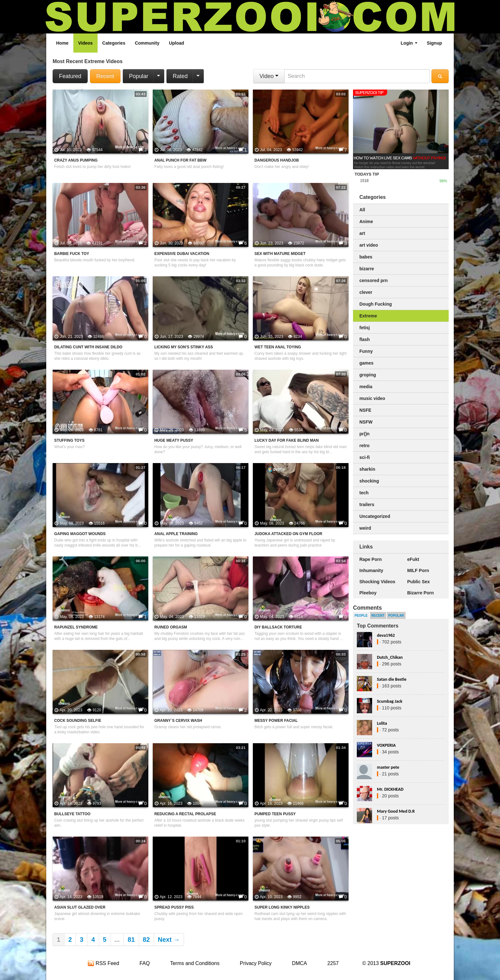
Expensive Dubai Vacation (182, 254)
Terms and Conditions (195, 963)
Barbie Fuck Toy (72, 254)
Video (269, 76)
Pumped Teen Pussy (275, 814)
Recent (105, 76)
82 (146, 940)
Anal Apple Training (176, 534)
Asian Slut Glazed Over (80, 907)
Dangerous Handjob (277, 160)
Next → (169, 940)
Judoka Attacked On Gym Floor (288, 534)
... (117, 940)
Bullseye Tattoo (72, 814)
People (361, 616)
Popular (139, 76)
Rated (180, 76)
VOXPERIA (386, 745)
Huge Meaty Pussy (174, 440)
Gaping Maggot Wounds (80, 534)
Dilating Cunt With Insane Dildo (88, 347)
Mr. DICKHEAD (390, 789)
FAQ (145, 963)
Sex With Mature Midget (280, 254)
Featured (70, 76)
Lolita (382, 723)
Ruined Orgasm (171, 627)
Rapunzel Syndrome (76, 627)
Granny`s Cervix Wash (178, 721)
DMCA (300, 963)
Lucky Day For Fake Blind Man (287, 440)
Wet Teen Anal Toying (278, 347)
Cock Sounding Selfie (78, 721)
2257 (333, 963)
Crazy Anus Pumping (76, 160)
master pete (388, 767)
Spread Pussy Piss (174, 907)
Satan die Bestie (392, 679)
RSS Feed (103, 963)
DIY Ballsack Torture (278, 627)
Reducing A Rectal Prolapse (185, 814)
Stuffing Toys (69, 440)
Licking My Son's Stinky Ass (184, 347)
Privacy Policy (256, 963)
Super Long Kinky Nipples (282, 907)
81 (131, 940)
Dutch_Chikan (390, 657)
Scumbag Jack (390, 701)
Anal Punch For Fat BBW (180, 160)
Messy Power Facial (276, 721)
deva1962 (386, 635)
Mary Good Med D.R (396, 811)
